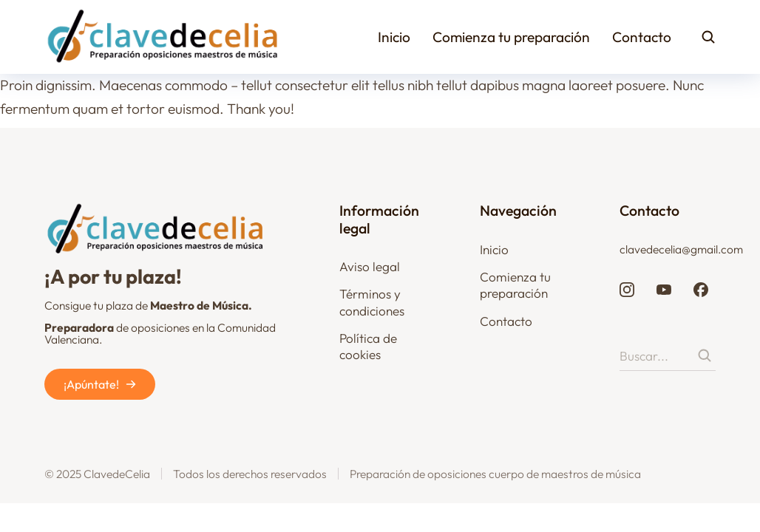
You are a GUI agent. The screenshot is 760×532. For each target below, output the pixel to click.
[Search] (705, 355)
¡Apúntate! (100, 384)
